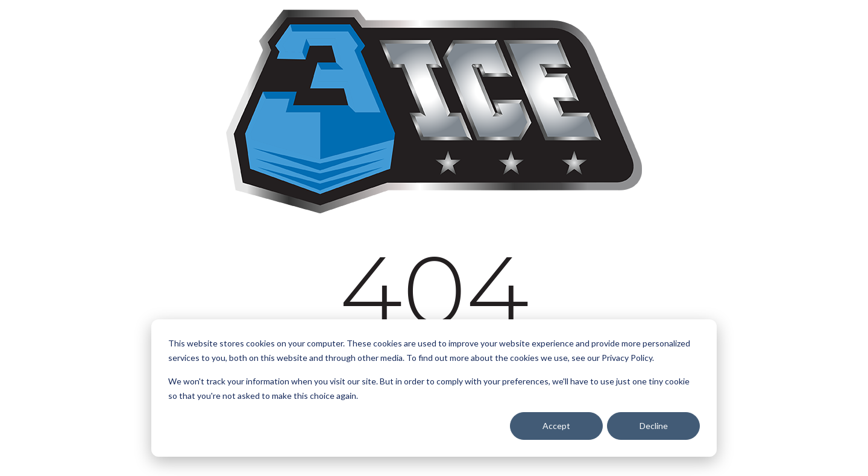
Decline (654, 426)
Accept (556, 426)
